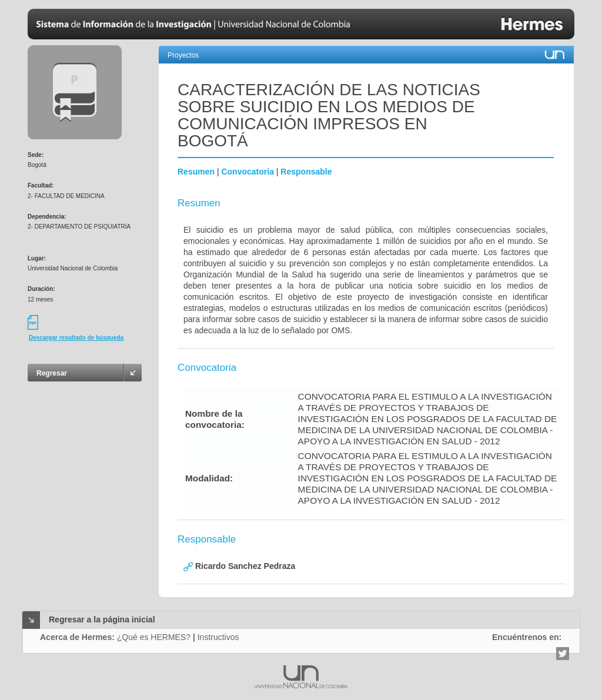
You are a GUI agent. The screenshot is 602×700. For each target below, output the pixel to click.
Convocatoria (247, 172)
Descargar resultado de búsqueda (76, 338)
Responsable (306, 172)
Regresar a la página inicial (102, 619)
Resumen (196, 172)
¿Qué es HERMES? (154, 637)
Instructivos (218, 637)
